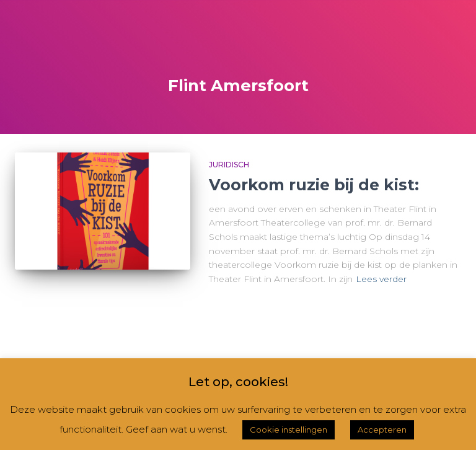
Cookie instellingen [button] (289, 430)
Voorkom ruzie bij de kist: (314, 185)
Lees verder (381, 279)
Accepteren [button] (382, 430)
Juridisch (229, 165)
